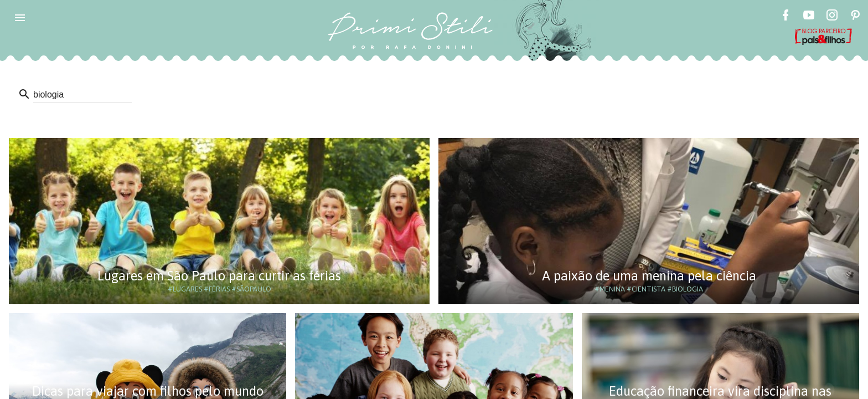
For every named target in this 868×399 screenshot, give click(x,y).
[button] (20, 18)
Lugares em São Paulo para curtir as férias (219, 276)
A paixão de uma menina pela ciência (649, 276)
